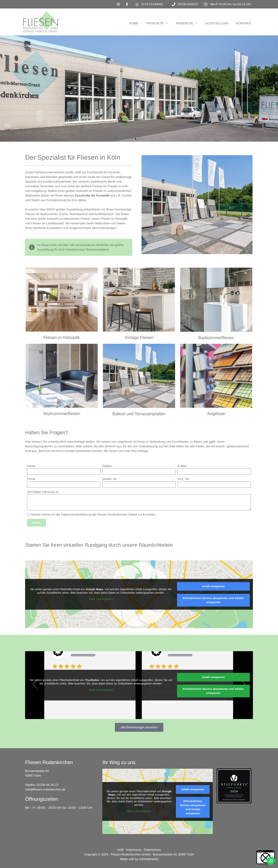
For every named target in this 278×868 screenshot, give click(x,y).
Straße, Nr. (110, 479)
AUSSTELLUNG (217, 23)
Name (31, 466)
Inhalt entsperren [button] (213, 586)
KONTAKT (244, 23)
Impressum (134, 850)
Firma (31, 479)
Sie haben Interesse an (43, 492)
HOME (134, 23)
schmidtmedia (149, 859)
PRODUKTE (159, 23)
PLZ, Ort (183, 479)
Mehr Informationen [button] (101, 599)
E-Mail (182, 466)
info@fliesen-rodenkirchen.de (45, 789)
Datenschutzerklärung (76, 514)
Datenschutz (152, 850)
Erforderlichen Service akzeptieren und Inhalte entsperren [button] (213, 600)
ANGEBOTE (189, 23)
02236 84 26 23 (47, 785)
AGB (120, 850)
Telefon (107, 466)
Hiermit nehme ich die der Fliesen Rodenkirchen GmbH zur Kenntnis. (93, 514)
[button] (4, 89)
